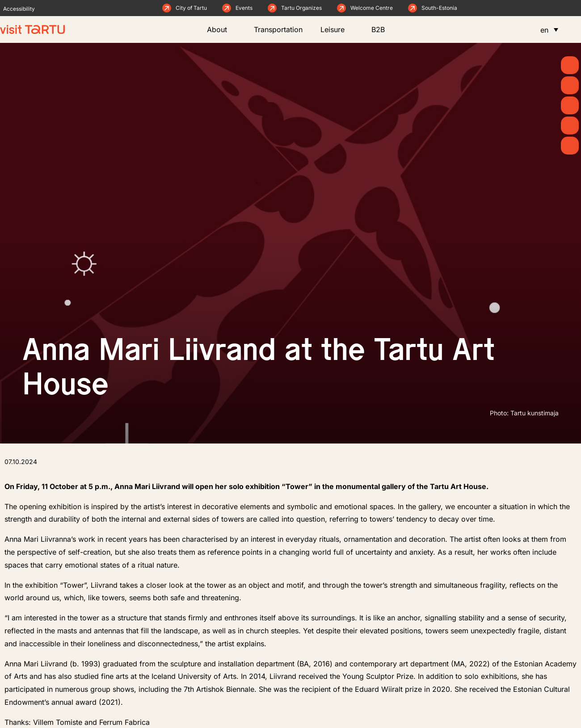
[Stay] (570, 146)
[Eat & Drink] (570, 126)
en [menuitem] (544, 30)
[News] (570, 85)
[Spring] (570, 65)
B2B (383, 29)
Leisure (337, 29)
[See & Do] (570, 105)
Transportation (278, 29)
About (221, 29)
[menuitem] (549, 29)
